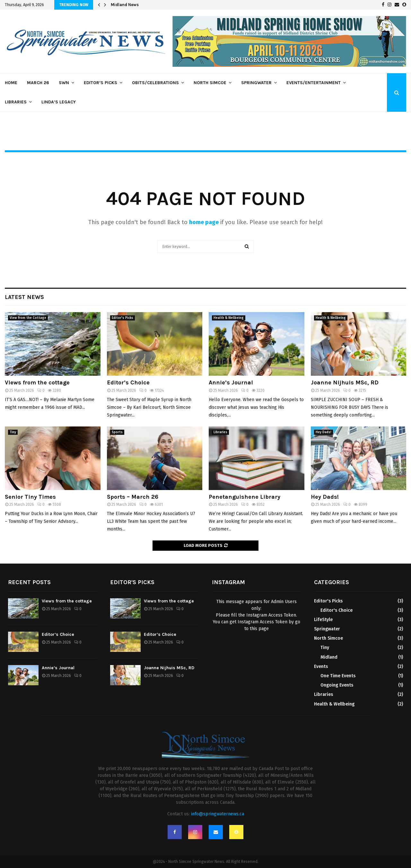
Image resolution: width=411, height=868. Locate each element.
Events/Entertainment (314, 83)
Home (11, 83)
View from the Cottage (28, 318)
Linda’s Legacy (59, 102)
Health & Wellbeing (229, 318)
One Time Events (338, 676)
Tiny (13, 432)
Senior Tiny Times (30, 497)
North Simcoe (210, 83)
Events (321, 666)
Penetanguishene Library (245, 497)
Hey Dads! (324, 432)
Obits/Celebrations (155, 83)
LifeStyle (323, 620)
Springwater (256, 83)
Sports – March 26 (133, 497)
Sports (117, 432)
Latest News (24, 297)
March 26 (38, 83)
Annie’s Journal (231, 382)
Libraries (16, 102)
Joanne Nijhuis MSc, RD (345, 382)
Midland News (125, 5)
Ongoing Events (337, 685)
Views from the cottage (37, 382)
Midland (329, 657)
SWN (64, 83)
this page (259, 629)
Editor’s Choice (128, 382)
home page (204, 222)
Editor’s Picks (101, 83)
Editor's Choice (337, 610)
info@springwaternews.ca (218, 814)
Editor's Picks (122, 318)
